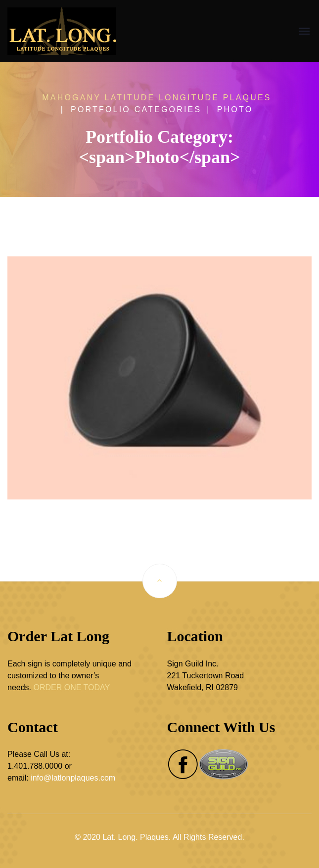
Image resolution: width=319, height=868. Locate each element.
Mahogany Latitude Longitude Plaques (157, 98)
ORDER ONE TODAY (71, 687)
